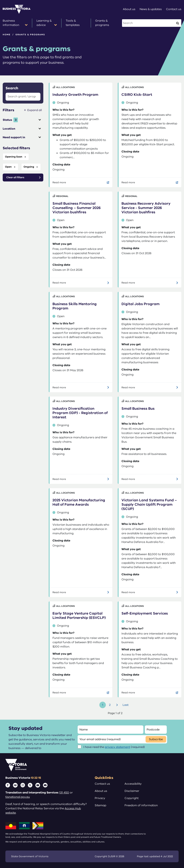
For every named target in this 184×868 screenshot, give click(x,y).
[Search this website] (148, 23)
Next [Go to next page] (118, 705)
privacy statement (117, 747)
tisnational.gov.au (18, 797)
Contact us (102, 784)
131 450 (64, 793)
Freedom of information (141, 805)
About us (101, 791)
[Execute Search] (178, 23)
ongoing (29, 167)
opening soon (14, 157)
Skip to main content (0, 0)
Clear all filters (15, 177)
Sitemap (100, 805)
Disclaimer (132, 791)
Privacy (100, 798)
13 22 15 (36, 778)
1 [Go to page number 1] (103, 705)
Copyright (132, 798)
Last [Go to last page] (126, 705)
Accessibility (133, 784)
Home (7, 35)
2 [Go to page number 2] (110, 705)
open (8, 167)
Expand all (35, 110)
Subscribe (156, 739)
